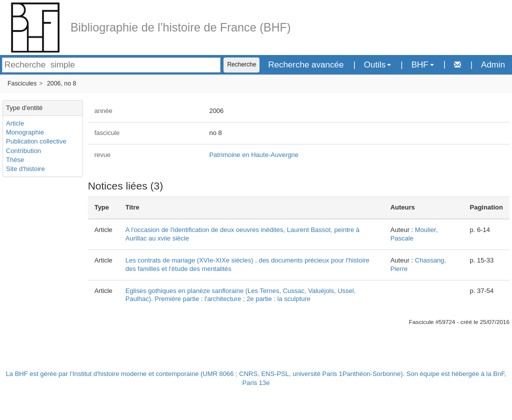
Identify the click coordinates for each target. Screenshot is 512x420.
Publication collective (36, 141)
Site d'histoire (25, 169)
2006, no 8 (61, 83)
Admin (493, 65)
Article (15, 123)
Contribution (23, 151)
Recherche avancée (306, 65)
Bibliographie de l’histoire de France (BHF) (181, 27)
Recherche (241, 64)
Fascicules (22, 83)
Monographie (25, 132)
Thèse (15, 160)
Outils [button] (377, 65)
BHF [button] (423, 65)
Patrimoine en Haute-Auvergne (254, 155)
